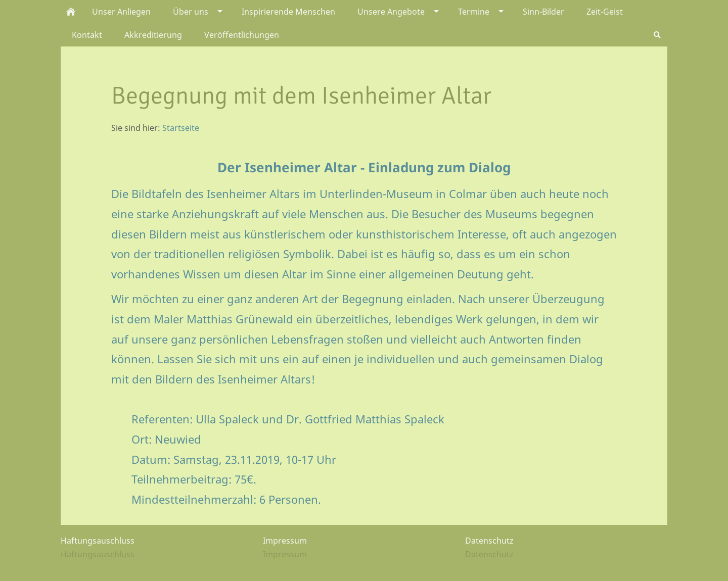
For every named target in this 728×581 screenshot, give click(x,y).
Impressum (285, 554)
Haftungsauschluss (98, 554)
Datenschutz (489, 554)
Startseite (181, 128)
